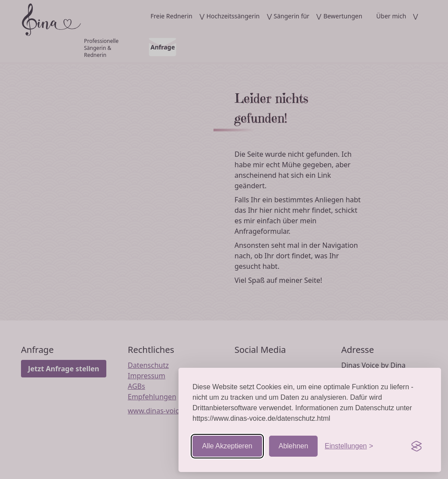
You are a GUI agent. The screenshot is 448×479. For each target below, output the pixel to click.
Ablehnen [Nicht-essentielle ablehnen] (294, 446)
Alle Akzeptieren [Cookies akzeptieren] (227, 446)
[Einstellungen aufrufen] (349, 446)
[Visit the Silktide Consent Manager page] (416, 446)
